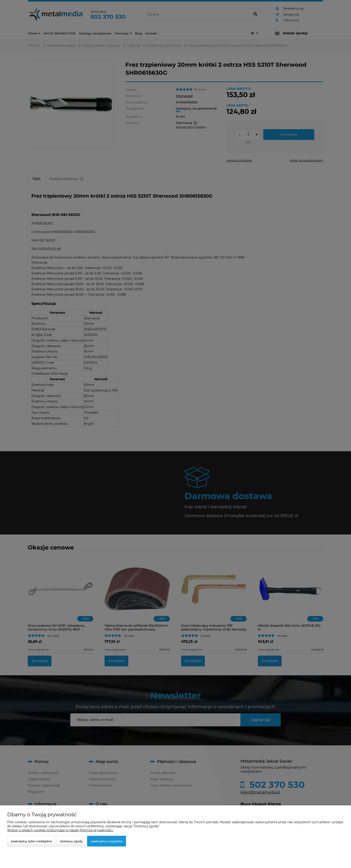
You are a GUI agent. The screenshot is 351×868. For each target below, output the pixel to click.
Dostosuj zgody (71, 841)
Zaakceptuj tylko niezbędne (31, 841)
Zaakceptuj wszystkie (107, 841)
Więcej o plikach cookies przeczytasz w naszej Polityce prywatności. (60, 830)
